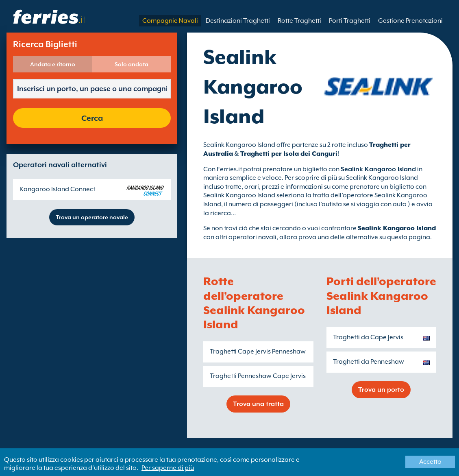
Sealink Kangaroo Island (397, 228)
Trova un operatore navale (92, 217)
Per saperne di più (168, 468)
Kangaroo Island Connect (57, 189)
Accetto (430, 462)
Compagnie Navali (170, 21)
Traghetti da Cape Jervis (368, 337)
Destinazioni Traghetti (238, 21)
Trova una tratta (258, 404)
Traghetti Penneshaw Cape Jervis (258, 376)
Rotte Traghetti (299, 21)
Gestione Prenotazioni (410, 21)
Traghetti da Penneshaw (369, 362)
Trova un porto (381, 390)
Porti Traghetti (350, 21)
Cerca (92, 118)
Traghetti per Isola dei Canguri (289, 154)
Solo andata (132, 64)
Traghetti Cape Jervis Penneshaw (258, 352)
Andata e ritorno (53, 64)
